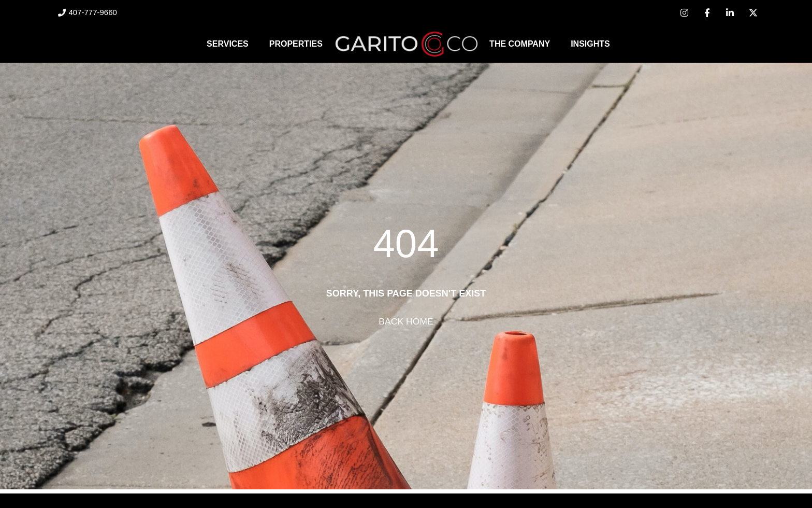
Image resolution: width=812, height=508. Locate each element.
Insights (590, 44)
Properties (296, 44)
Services (228, 44)
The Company (520, 44)
